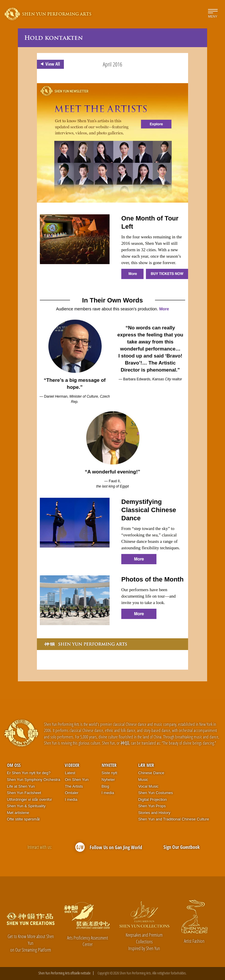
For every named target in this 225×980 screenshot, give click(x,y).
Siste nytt (109, 773)
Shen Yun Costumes (156, 793)
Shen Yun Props (152, 806)
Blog (105, 786)
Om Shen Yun (77, 780)
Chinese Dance (151, 773)
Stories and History (154, 813)
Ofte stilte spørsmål (23, 819)
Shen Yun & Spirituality (26, 806)
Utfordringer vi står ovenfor (30, 799)
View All (49, 64)
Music (143, 780)
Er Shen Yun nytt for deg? (29, 773)
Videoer (72, 765)
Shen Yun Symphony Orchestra (34, 780)
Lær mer (146, 765)
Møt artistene (18, 813)
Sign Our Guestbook (182, 847)
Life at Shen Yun (21, 786)
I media (71, 799)
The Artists (74, 786)
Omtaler (71, 793)
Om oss (14, 765)
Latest (70, 773)
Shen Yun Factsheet (24, 793)
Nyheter (109, 765)
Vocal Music (148, 786)
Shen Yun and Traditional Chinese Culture (174, 819)
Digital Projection (153, 799)
